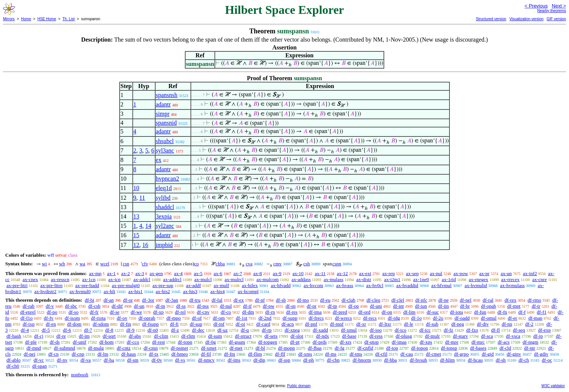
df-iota (456, 312)
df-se (115, 312)
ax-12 (343, 273)
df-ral (488, 300)
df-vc (39, 360)
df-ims (234, 360)
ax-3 (140, 273)
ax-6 (218, 273)
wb (62, 264)
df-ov (122, 318)
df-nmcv (207, 360)
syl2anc (165, 226)
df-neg (458, 324)
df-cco (133, 342)
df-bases (478, 348)
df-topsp (449, 348)
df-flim (255, 354)
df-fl (495, 330)
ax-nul (436, 273)
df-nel (466, 300)
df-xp (159, 312)
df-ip (538, 336)
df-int (399, 306)
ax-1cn (89, 279)
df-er (512, 318)
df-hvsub (418, 360)
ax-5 (198, 273)
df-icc (425, 330)
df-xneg (292, 330)
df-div (483, 324)
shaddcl (165, 207)
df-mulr (433, 336)
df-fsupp (151, 324)
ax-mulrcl (234, 279)
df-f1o (27, 318)
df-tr (536, 306)
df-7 (88, 330)
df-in (160, 306)
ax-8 (258, 273)
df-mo (303, 300)
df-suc (433, 312)
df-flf (280, 354)
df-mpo (174, 318)
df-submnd (64, 348)
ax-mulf (221, 285)
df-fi (174, 324)
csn (126, 264)
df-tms (356, 354)
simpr (163, 114)
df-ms (331, 354)
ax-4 (178, 273)
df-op (353, 306)
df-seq (519, 330)
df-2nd (265, 318)
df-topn (185, 342)
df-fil (206, 354)
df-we (136, 312)
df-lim (410, 312)
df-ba (109, 360)
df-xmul (349, 330)
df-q (245, 330)
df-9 (130, 330)
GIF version (556, 19)
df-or (128, 300)
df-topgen (268, 342)
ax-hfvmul (441, 285)
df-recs (370, 318)
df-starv (460, 336)
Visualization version (526, 19)
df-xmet (209, 348)
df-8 (109, 330)
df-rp (267, 330)
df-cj (39, 336)
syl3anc (165, 150)
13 (136, 216)
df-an (109, 300)
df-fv (49, 318)
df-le (409, 324)
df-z (175, 330)
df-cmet (433, 354)
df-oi (240, 324)
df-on (387, 312)
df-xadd (320, 330)
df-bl (260, 348)
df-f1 (542, 312)
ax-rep (389, 273)
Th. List (69, 19)
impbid (164, 245)
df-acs (504, 342)
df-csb (95, 306)
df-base (349, 336)
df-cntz (124, 348)
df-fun (480, 312)
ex (159, 160)
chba (220, 264)
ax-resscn (60, 279)
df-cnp (78, 354)
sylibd (163, 198)
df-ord (365, 312)
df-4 (25, 330)
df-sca (487, 336)
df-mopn (287, 348)
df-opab (488, 306)
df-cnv (203, 312)
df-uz (222, 330)
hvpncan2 (168, 179)
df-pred (340, 312)
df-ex (239, 300)
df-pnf (311, 324)
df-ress (376, 336)
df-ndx (323, 336)
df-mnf (337, 324)
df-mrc (478, 342)
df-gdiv (541, 354)
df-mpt (514, 306)
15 (136, 235)
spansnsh (167, 95)
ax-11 (320, 273)
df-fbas (315, 348)
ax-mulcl (203, 279)
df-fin (126, 324)
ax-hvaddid (407, 285)
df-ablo (13, 360)
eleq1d (164, 188)
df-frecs (316, 318)
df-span (40, 366)
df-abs (135, 336)
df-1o (416, 318)
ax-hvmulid (476, 285)
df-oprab (147, 318)
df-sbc (71, 306)
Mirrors (9, 19)
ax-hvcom (313, 285)
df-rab (28, 306)
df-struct (243, 336)
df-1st (241, 318)
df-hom (106, 342)
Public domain (299, 386)
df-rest (159, 342)
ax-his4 (217, 291)
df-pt (295, 342)
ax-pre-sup (163, 285)
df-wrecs (343, 318)
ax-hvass (345, 285)
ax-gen (156, 273)
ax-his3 (190, 291)
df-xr (361, 324)
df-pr (311, 306)
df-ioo (376, 330)
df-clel (398, 300)
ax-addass (301, 279)
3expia (164, 216)
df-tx (153, 354)
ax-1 (112, 273)
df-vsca (513, 336)
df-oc (547, 360)
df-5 (46, 330)
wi (44, 264)
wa (82, 264)
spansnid (166, 123)
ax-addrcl (172, 279)
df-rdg (394, 318)
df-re (61, 336)
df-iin (444, 306)
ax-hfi (109, 291)
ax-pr (484, 273)
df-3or (148, 300)
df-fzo (472, 330)
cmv (277, 264)
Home (26, 19)
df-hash (14, 336)
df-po (52, 312)
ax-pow (461, 273)
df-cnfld (365, 348)
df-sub (432, 324)
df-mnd (34, 348)
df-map (535, 318)
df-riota (98, 318)
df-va (86, 360)
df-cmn (151, 348)
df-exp (544, 330)
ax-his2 (163, 291)
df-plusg (404, 336)
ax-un (506, 273)
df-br (465, 306)
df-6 (67, 330)
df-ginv (514, 354)
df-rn (270, 312)
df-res (292, 312)
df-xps (426, 342)
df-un (139, 306)
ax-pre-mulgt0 (126, 285)
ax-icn (114, 279)
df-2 (529, 324)
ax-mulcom (267, 279)
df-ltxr (385, 324)
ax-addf (193, 285)
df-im (84, 336)
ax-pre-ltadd (87, 285)
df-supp (290, 318)
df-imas (399, 342)
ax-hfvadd (281, 285)
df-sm (133, 360)
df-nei (29, 354)
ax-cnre (540, 279)
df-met (236, 348)
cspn (337, 264)
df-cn (53, 354)
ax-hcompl (248, 291)
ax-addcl (142, 279)
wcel (105, 264)
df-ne (443, 300)
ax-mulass (333, 279)
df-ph (308, 360)
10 (136, 188)
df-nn (507, 324)
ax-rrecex (510, 279)
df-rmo (535, 300)
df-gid (488, 354)
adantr (163, 104)
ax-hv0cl (375, 285)
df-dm (248, 312)
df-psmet (179, 348)
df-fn (502, 312)
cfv (145, 264)
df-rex (511, 300)
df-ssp (284, 360)
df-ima (315, 312)
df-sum (215, 336)
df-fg (340, 348)
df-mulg (96, 348)
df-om (219, 318)
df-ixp (28, 324)
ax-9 (277, 273)
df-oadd (462, 318)
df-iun (421, 306)
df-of (197, 318)
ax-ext (365, 273)
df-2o (438, 318)
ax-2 (125, 273)
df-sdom (101, 324)
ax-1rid (449, 279)
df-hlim (447, 360)
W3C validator (553, 386)
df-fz (448, 330)
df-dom (74, 324)
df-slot (297, 336)
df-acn (288, 324)
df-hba (391, 360)
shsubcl (165, 141)
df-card (264, 324)
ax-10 (298, 273)
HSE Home (47, 19)
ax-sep (412, 273)
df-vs (180, 360)
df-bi (89, 300)
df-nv (62, 360)
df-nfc (421, 300)
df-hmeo (180, 354)
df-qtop (371, 342)
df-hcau (475, 360)
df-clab (348, 300)
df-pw (269, 306)
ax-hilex (250, 285)
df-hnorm (362, 360)
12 (136, 245)
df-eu (325, 300)
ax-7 (238, 273)
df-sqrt (109, 336)
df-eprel (28, 312)
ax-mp (95, 273)
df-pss (203, 306)
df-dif (117, 306)
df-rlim (188, 336)
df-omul (489, 318)
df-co (226, 312)
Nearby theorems (552, 11)
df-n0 (153, 330)
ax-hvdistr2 (45, 291)
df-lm (103, 354)
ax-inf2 (530, 273)
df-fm (230, 354)
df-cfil (381, 354)
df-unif (79, 342)
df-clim (161, 336)
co (196, 264)
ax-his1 (135, 291)
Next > (559, 6)
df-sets (271, 336)
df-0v (157, 360)
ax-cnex (30, 279)
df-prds (320, 342)
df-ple (31, 342)
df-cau (407, 354)
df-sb (281, 300)
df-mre (452, 342)
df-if (247, 306)
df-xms (305, 354)
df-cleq (374, 300)
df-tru (195, 300)
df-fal (217, 300)
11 (142, 198)
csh (306, 264)
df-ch (524, 360)
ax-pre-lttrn (52, 285)
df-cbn (333, 360)
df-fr (94, 312)
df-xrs (345, 342)
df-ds (55, 342)
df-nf (260, 300)
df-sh (501, 360)
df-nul (226, 306)
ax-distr (364, 279)
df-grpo (461, 354)
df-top (392, 348)
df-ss (181, 306)
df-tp (332, 306)
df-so (74, 312)
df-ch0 (13, 366)
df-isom (72, 318)
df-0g (211, 342)
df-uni (376, 306)
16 (145, 245)
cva (249, 264)
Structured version (491, 19)
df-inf (219, 324)
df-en (51, 324)
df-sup (196, 324)
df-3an (172, 300)
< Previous (536, 6)
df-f (522, 312)
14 (148, 226)
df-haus (129, 354)
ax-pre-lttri (17, 285)
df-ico (401, 330)
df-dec (198, 330)
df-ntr (530, 348)
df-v (50, 306)
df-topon (420, 348)
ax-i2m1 (392, 279)
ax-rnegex (479, 279)
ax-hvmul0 (80, 291)
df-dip (259, 360)
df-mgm (530, 342)
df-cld (505, 348)
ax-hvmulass (512, 285)
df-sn (291, 306)
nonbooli (79, 375)
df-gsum (237, 342)
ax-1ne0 (421, 279)
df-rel (180, 312)
